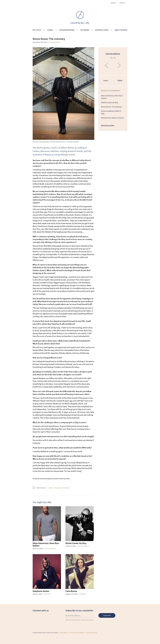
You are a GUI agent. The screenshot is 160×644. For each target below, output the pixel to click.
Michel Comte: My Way (76, 543)
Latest (106, 80)
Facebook (58, 488)
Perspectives (102, 30)
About (113, 3)
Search (123, 3)
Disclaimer (64, 633)
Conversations (67, 30)
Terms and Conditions (77, 633)
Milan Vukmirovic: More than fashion (46, 544)
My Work (85, 30)
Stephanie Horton (41, 591)
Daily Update (121, 30)
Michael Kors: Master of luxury (112, 118)
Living (50, 30)
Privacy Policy (92, 633)
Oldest (120, 80)
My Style (37, 30)
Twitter (50, 488)
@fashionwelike (108, 125)
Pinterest (66, 488)
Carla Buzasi (71, 591)
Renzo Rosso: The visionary (112, 107)
